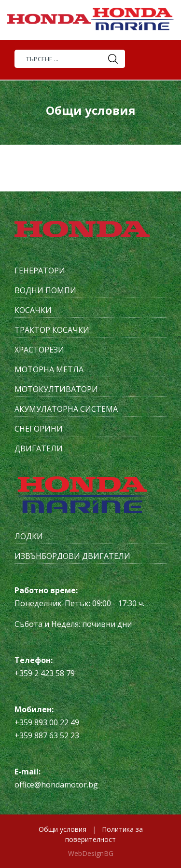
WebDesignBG (91, 853)
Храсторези (39, 350)
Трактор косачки (52, 330)
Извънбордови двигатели (72, 556)
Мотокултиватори (56, 389)
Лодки (29, 536)
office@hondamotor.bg (56, 785)
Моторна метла (49, 369)
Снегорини (39, 429)
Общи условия (63, 829)
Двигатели (39, 448)
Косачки (33, 310)
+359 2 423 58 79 (45, 673)
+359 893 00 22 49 (47, 722)
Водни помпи (45, 290)
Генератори (40, 271)
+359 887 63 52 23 (47, 735)
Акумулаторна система (66, 409)
